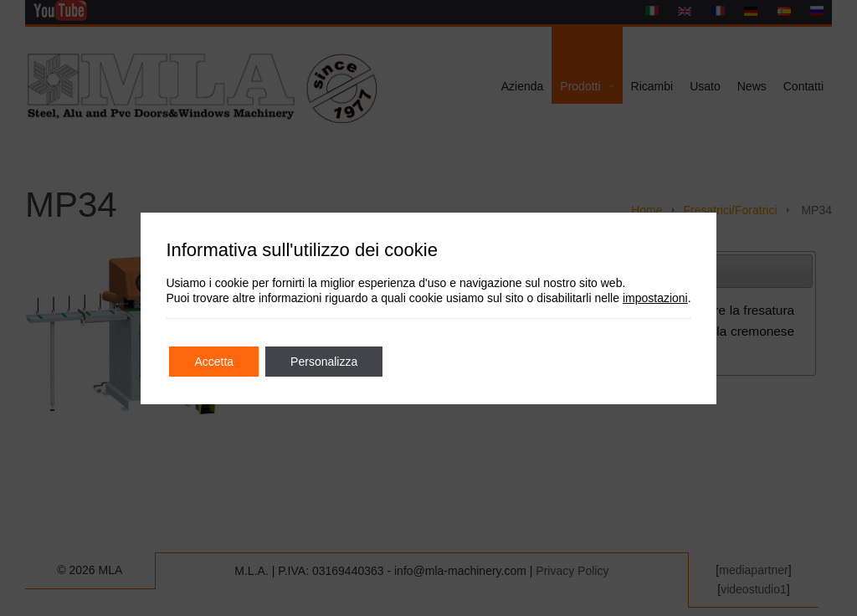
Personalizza (324, 362)
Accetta (214, 362)
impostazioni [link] (655, 298)
